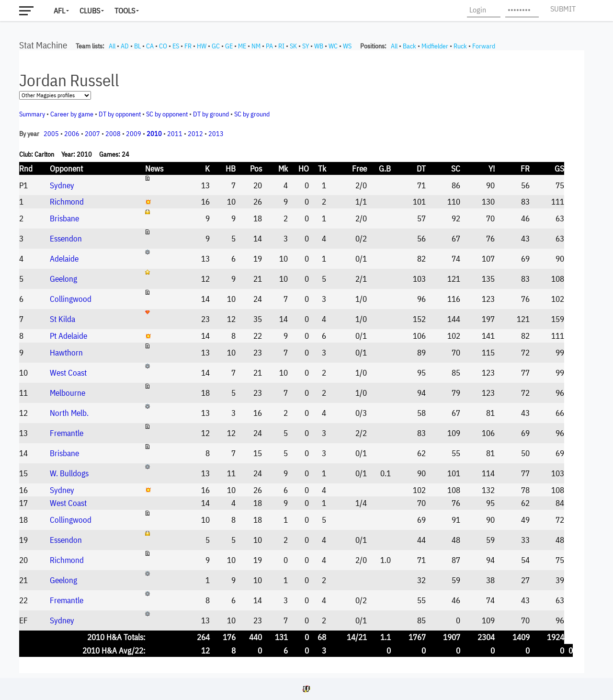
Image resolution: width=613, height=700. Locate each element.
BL (137, 46)
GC (216, 46)
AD (125, 46)
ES (176, 46)
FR (188, 46)
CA (150, 46)
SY (306, 46)
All (112, 46)
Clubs (90, 11)
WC (333, 46)
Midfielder (435, 46)
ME (242, 46)
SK (293, 46)
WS (347, 46)
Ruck (460, 46)
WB (319, 46)
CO (163, 46)
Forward (484, 46)
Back (409, 46)
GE (229, 46)
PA (269, 46)
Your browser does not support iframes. (302, 362)
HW (202, 46)
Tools (125, 11)
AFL (59, 11)
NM (256, 46)
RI (281, 46)
